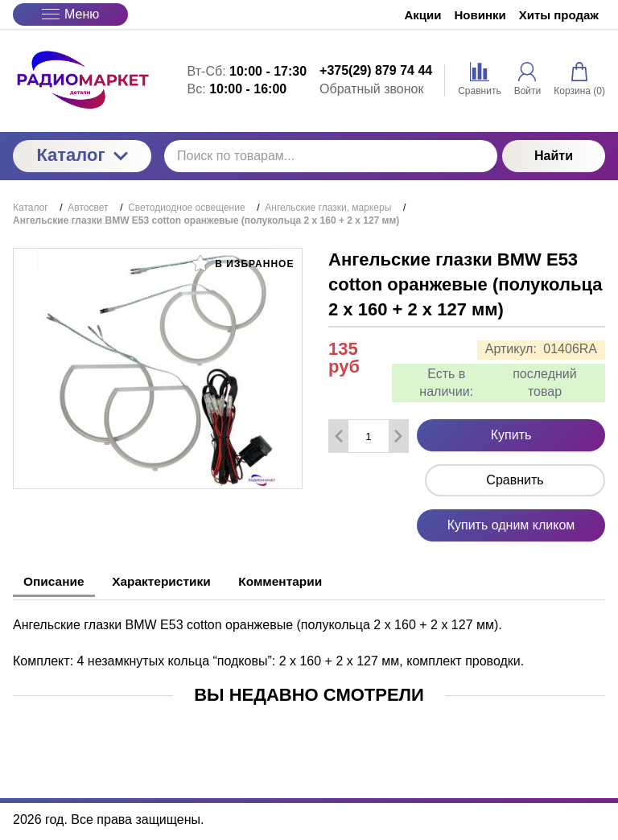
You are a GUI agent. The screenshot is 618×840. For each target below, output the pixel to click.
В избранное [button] (243, 263)
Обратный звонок (371, 89)
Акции (423, 15)
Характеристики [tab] (173, 581)
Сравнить (515, 480)
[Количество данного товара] (369, 436)
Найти (554, 156)
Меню (70, 14)
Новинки (480, 15)
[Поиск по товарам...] (331, 156)
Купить (511, 435)
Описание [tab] (57, 581)
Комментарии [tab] (302, 581)
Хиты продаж (559, 15)
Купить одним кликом (511, 525)
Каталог (82, 155)
